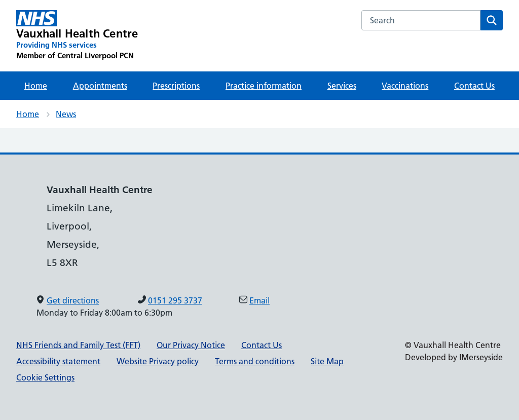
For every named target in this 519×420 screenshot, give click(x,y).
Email (259, 300)
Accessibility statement (58, 361)
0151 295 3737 (175, 300)
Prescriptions (176, 86)
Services (342, 86)
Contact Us (474, 86)
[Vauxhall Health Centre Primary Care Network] (77, 35)
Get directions (73, 300)
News (66, 114)
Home (36, 86)
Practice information (264, 86)
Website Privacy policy (158, 361)
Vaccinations (405, 86)
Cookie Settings (45, 377)
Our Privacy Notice (191, 345)
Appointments (100, 86)
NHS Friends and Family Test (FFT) (78, 345)
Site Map (327, 361)
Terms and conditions (255, 361)
